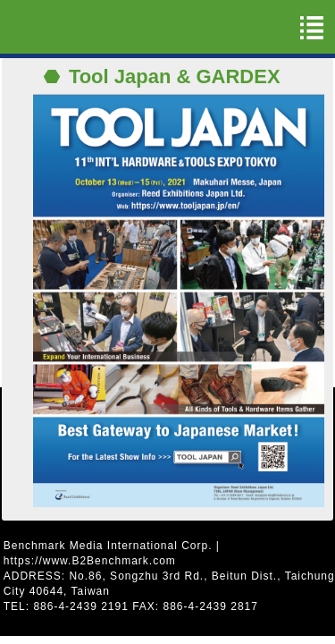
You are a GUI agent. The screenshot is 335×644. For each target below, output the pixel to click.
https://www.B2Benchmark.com (90, 561)
